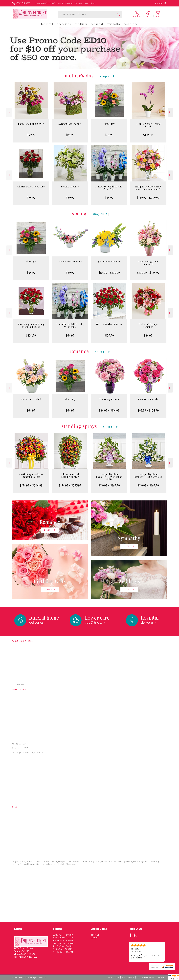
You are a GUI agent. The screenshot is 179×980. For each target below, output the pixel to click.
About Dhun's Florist (22, 641)
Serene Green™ (70, 187)
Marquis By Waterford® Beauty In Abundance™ (148, 188)
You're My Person (109, 399)
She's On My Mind (31, 399)
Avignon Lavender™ (70, 124)
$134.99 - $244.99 (31, 485)
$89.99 (70, 273)
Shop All (106, 76)
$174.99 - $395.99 (70, 485)
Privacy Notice (128, 977)
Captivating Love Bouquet (148, 263)
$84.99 (70, 135)
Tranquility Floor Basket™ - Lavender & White (109, 477)
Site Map (161, 977)
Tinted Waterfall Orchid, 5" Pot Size (109, 188)
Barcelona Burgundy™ (31, 124)
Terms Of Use (113, 977)
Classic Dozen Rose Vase (31, 187)
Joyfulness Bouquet (109, 262)
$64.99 (109, 135)
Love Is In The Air (148, 399)
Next (170, 112)
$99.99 (31, 135)
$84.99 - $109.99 (109, 273)
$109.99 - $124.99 (148, 273)
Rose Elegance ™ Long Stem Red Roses (31, 326)
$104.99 (31, 335)
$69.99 (70, 198)
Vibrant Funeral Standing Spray (70, 476)
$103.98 (148, 135)
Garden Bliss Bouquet (70, 262)
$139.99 (109, 335)
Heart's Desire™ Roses (109, 324)
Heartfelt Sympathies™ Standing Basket (31, 476)
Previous (9, 112)
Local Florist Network (146, 977)
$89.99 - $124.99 (148, 410)
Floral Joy (109, 124)
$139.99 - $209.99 (148, 198)
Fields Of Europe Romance (148, 326)
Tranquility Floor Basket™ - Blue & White (148, 476)
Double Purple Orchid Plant (148, 125)
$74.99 (31, 198)
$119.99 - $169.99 (109, 485)
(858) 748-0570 (23, 3)
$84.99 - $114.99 (109, 410)
